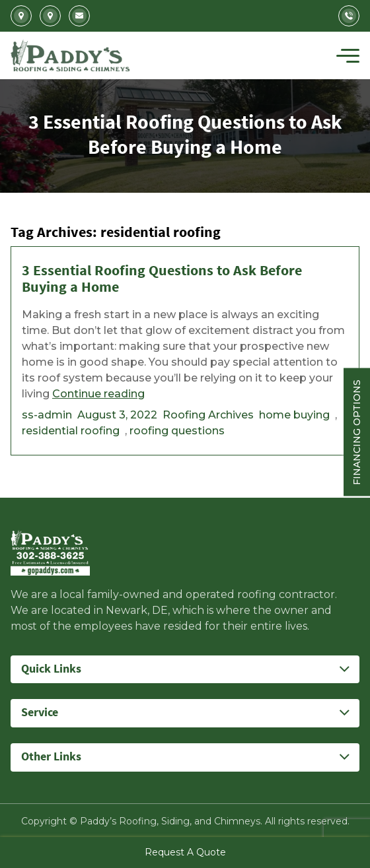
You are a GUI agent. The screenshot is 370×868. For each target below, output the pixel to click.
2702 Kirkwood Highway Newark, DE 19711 (21, 16)
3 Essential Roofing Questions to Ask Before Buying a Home (162, 279)
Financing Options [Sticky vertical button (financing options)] (357, 432)
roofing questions (177, 431)
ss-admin (47, 415)
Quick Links (51, 669)
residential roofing (71, 431)
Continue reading (98, 394)
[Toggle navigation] (348, 55)
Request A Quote (185, 852)
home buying (294, 415)
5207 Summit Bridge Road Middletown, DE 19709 (50, 16)
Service (40, 713)
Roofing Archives (208, 415)
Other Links (51, 757)
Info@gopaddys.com (79, 16)
